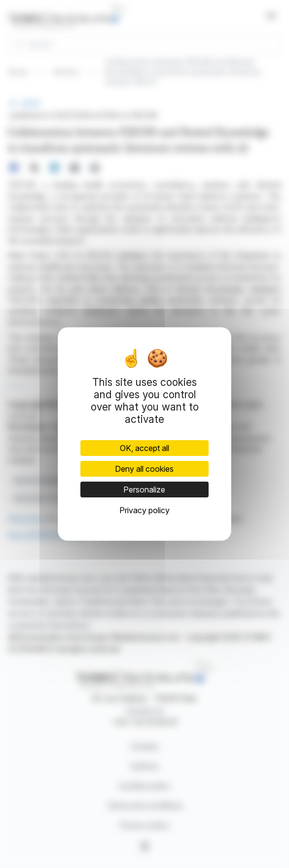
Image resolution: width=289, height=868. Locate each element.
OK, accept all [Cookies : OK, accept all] (144, 448)
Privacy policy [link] (144, 510)
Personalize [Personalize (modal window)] (144, 490)
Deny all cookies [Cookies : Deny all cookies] (144, 469)
